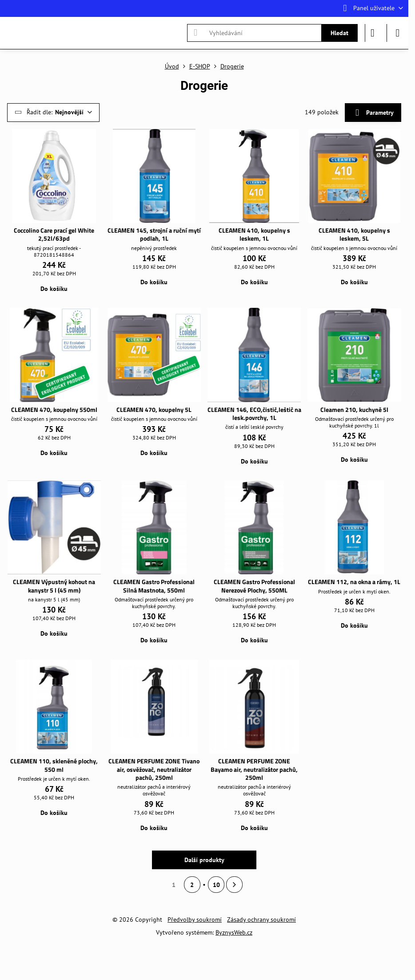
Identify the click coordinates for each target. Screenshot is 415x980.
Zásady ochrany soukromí (261, 920)
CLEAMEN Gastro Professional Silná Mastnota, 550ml (154, 586)
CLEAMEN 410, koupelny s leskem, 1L (254, 234)
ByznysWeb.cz (234, 932)
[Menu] (398, 33)
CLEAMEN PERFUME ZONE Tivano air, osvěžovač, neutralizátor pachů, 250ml (154, 769)
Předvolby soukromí (195, 920)
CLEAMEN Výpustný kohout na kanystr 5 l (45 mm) (54, 586)
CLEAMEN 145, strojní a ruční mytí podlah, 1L (154, 234)
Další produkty (204, 860)
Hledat (339, 33)
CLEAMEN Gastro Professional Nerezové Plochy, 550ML (254, 586)
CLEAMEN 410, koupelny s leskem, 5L (354, 234)
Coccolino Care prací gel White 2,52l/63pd (54, 234)
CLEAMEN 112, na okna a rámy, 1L (354, 582)
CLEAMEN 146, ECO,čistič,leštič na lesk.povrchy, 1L (254, 414)
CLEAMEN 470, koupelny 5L (154, 409)
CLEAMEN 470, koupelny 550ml (54, 409)
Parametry (373, 113)
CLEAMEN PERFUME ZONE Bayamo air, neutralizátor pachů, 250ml (254, 769)
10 (216, 885)
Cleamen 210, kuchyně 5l (354, 409)
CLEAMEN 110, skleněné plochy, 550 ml (54, 765)
